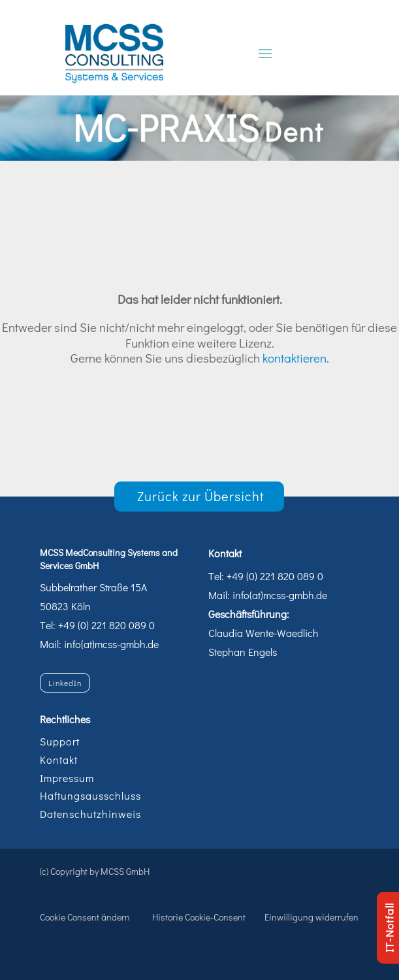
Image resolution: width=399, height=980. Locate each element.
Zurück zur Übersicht (201, 496)
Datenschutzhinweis (90, 814)
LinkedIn (65, 683)
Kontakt (59, 759)
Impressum (67, 778)
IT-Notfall (389, 928)
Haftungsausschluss (90, 795)
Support (60, 741)
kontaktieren (295, 358)
